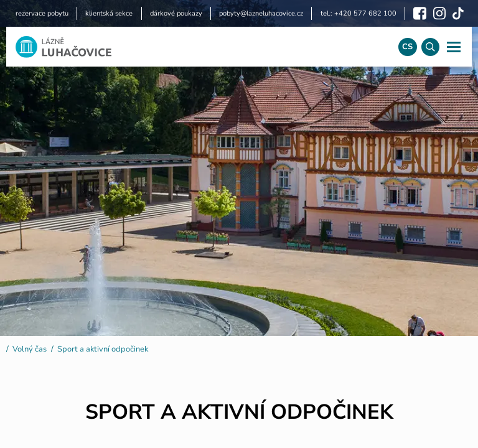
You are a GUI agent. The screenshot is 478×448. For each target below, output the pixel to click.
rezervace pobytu (42, 13)
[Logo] (198, 47)
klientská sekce (109, 13)
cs (407, 47)
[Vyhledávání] (430, 47)
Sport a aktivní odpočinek (103, 349)
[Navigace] (453, 47)
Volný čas (30, 349)
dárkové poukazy (176, 13)
